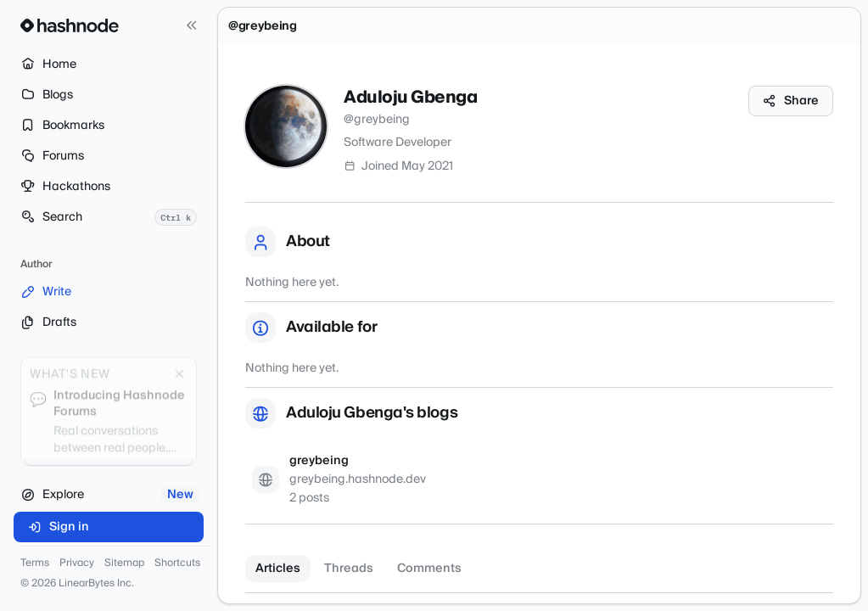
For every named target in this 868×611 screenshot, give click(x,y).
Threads (349, 569)
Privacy (77, 563)
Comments (429, 569)
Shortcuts (177, 563)
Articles (278, 569)
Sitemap (124, 563)
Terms (35, 563)
